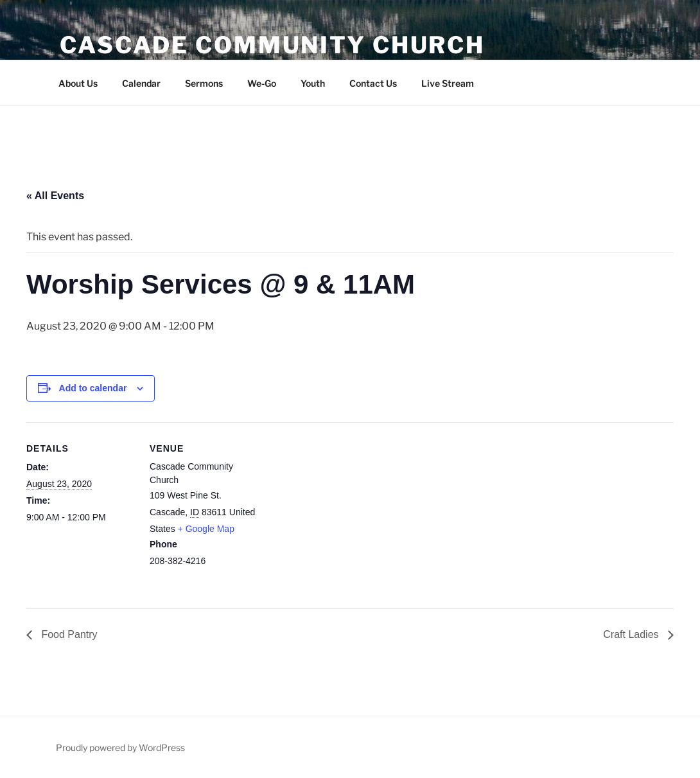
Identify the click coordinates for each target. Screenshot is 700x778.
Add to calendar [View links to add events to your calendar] (93, 388)
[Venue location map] (341, 511)
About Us (78, 83)
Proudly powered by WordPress (120, 747)
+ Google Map (206, 529)
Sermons (204, 83)
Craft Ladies (632, 634)
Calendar (141, 83)
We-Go (262, 83)
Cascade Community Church (272, 45)
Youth (313, 83)
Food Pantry (68, 634)
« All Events (55, 196)
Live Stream (448, 83)
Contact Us (373, 83)
